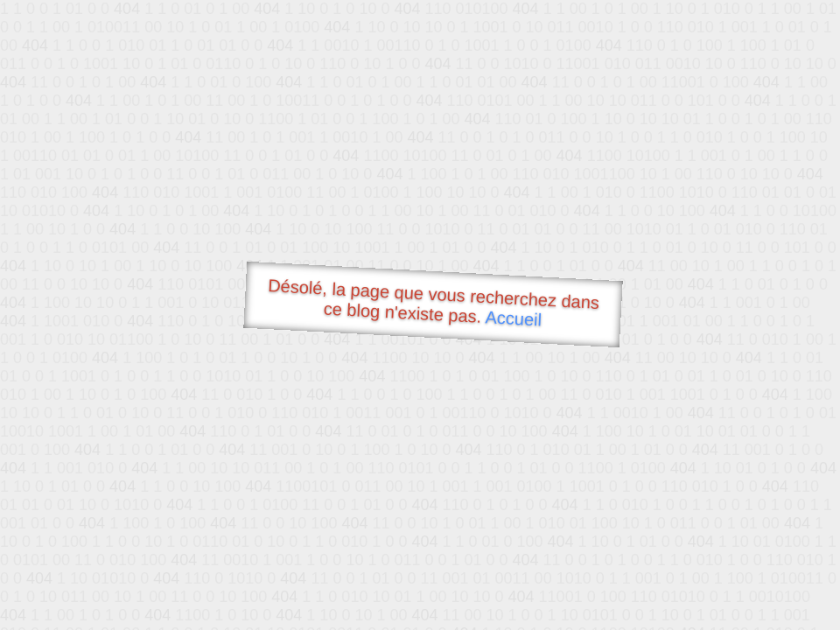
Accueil (514, 318)
